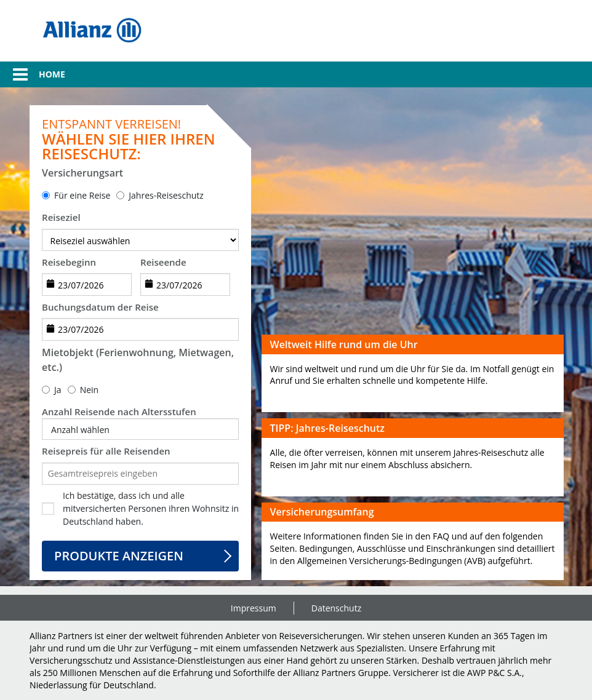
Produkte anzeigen (119, 556)
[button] (14, 74)
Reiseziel (61, 217)
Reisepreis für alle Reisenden (106, 451)
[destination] (140, 240)
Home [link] (52, 74)
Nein (90, 390)
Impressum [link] (254, 608)
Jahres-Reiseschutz (166, 195)
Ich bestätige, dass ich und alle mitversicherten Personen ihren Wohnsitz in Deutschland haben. (151, 508)
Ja (58, 390)
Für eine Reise (82, 195)
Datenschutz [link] (336, 608)
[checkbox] (48, 509)
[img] (92, 31)
